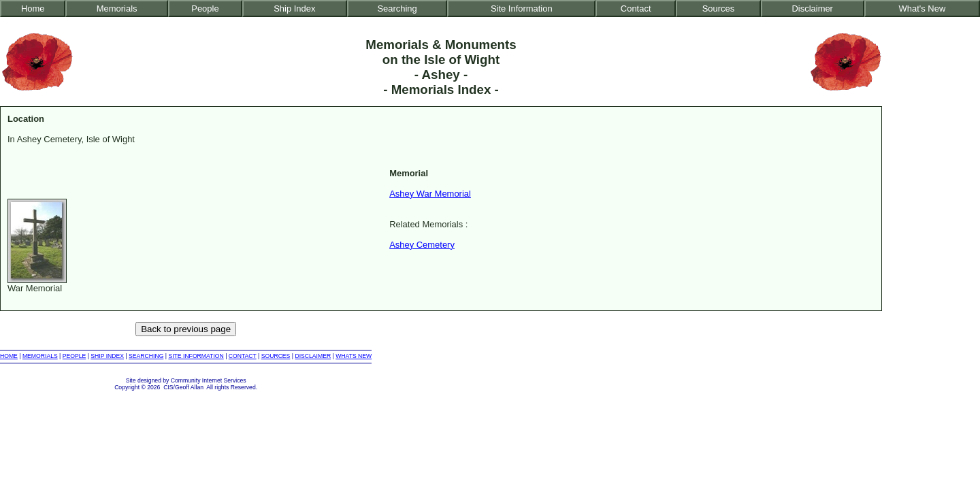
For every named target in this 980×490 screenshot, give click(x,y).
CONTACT (243, 356)
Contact (636, 9)
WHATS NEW (354, 356)
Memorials (117, 9)
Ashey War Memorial (430, 194)
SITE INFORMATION (196, 356)
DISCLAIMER (313, 356)
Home (33, 9)
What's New (922, 9)
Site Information (522, 9)
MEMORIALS (40, 356)
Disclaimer (812, 9)
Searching (397, 9)
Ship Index (294, 9)
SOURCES (276, 356)
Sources (719, 9)
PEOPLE (75, 356)
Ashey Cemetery (422, 245)
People (205, 9)
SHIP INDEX (107, 356)
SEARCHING (146, 356)
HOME (9, 356)
